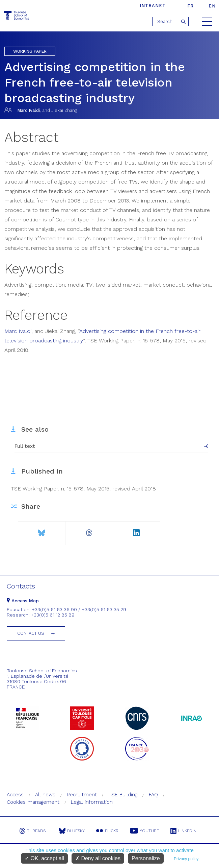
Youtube (144, 831)
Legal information (92, 802)
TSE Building (123, 795)
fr (190, 6)
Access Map (23, 601)
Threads (32, 831)
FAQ (153, 795)
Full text (25, 446)
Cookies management (33, 802)
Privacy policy (186, 859)
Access (15, 795)
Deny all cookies (98, 858)
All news (45, 795)
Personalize (146, 858)
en (212, 6)
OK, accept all (44, 858)
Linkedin (183, 831)
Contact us (31, 633)
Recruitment (82, 795)
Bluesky (72, 831)
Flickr (107, 831)
